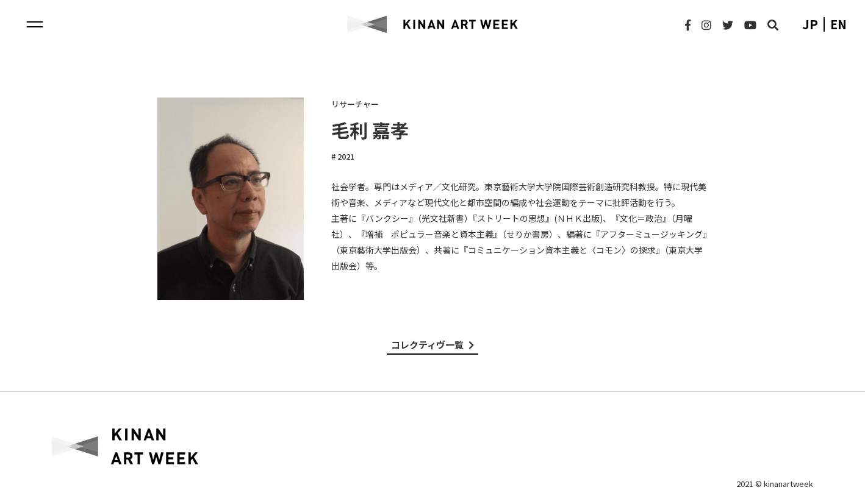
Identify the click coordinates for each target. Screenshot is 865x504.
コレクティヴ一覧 (433, 345)
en (838, 24)
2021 (345, 156)
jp (810, 24)
